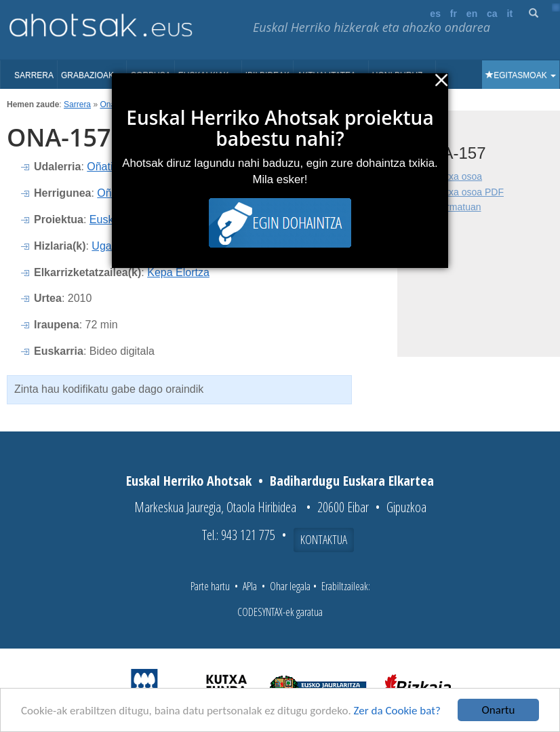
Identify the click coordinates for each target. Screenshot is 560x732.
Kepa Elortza (178, 272)
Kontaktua (324, 539)
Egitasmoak (521, 75)
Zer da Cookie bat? (397, 711)
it (510, 14)
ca (492, 14)
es (435, 14)
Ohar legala (290, 586)
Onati (109, 104)
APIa (250, 586)
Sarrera (34, 75)
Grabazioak (92, 75)
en (472, 14)
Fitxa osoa (460, 176)
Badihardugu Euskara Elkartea (352, 481)
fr (454, 14)
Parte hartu (210, 586)
